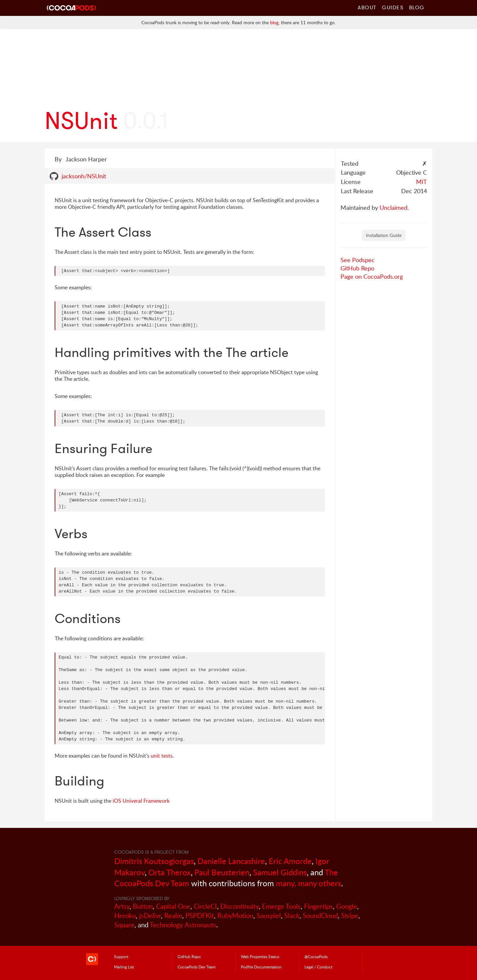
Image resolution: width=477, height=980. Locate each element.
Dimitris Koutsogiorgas (154, 861)
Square (124, 925)
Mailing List (124, 967)
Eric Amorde (290, 861)
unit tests (162, 756)
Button (143, 906)
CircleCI (205, 906)
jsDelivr (150, 916)
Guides (393, 7)
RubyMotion (235, 916)
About (367, 7)
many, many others (309, 883)
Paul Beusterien (222, 872)
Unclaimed (394, 207)
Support (121, 956)
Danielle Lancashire (231, 861)
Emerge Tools (281, 906)
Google (347, 906)
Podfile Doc (261, 967)
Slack (292, 916)
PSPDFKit (200, 916)
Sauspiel (269, 916)
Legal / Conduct (318, 967)
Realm (173, 916)
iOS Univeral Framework (141, 801)
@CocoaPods (316, 956)
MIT (422, 182)
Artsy (122, 906)
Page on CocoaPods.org (372, 276)
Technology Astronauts (183, 925)
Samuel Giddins (280, 872)
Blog (417, 7)
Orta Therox (170, 872)
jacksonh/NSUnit (84, 176)
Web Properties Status (260, 956)
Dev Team (197, 967)
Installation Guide (384, 235)
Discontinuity (239, 906)
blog (274, 22)
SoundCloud (320, 916)
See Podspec (358, 260)
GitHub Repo (357, 268)
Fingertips (318, 906)
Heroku (125, 916)
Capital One (173, 906)
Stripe (350, 916)
